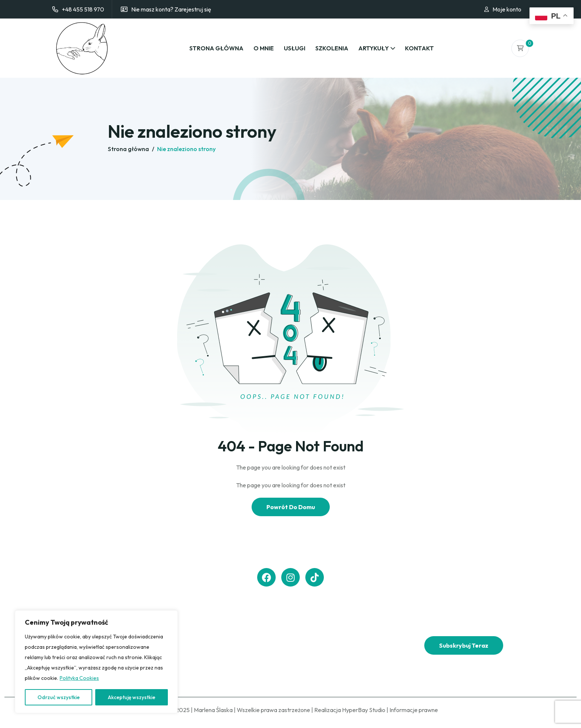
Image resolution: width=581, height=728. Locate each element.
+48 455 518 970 (83, 9)
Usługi (295, 48)
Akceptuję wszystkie (132, 697)
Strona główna (216, 48)
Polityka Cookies (79, 678)
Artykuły (373, 48)
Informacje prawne (414, 710)
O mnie (264, 48)
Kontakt (419, 48)
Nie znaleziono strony (186, 149)
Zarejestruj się (193, 9)
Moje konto (507, 9)
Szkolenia (332, 48)
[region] (96, 662)
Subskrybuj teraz (464, 645)
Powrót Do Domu (291, 507)
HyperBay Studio (364, 710)
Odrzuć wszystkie (59, 697)
